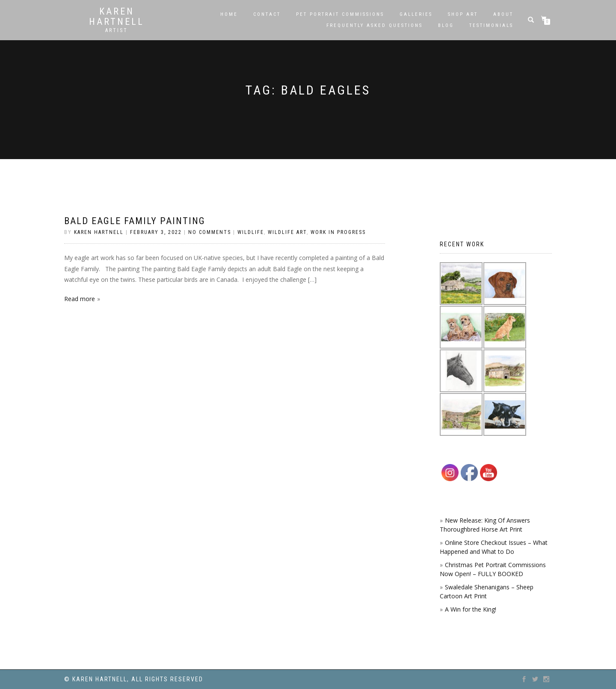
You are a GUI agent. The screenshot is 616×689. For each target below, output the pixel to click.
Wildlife (251, 232)
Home (229, 14)
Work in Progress (338, 232)
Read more (80, 299)
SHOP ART (463, 14)
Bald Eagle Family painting (135, 221)
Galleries (416, 14)
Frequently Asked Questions (375, 25)
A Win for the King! (471, 609)
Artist (117, 30)
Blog (446, 25)
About (503, 14)
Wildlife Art (287, 232)
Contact (267, 14)
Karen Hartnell (117, 17)
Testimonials (491, 25)
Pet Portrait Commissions (340, 14)
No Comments (210, 232)
